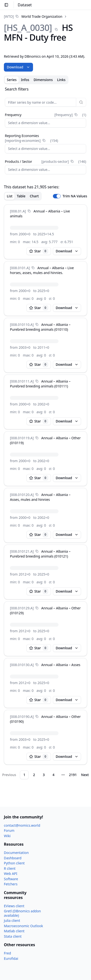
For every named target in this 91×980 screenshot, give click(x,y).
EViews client (14, 906)
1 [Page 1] (24, 775)
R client (10, 868)
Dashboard (13, 858)
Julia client (12, 920)
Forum (9, 830)
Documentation (16, 853)
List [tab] (10, 196)
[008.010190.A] (22, 717)
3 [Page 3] (44, 775)
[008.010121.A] (22, 551)
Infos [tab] (25, 80)
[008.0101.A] (20, 268)
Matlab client (14, 931)
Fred (7, 953)
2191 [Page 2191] (73, 775)
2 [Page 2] (34, 775)
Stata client (13, 936)
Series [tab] (12, 80)
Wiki (7, 836)
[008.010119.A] (22, 438)
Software (11, 879)
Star (39, 251)
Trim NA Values (75, 196)
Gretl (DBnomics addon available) (22, 913)
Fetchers (11, 884)
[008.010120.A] (22, 495)
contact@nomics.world (22, 825)
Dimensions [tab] (43, 80)
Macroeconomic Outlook (23, 926)
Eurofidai (11, 958)
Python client (14, 863)
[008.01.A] (18, 211)
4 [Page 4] (53, 775)
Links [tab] (61, 80)
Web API (11, 874)
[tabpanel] (45, 433)
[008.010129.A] (22, 608)
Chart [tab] (34, 196)
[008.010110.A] (22, 325)
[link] (33, 16)
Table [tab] (21, 196)
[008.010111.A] (22, 381)
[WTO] (9, 16)
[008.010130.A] (22, 665)
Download (18, 67)
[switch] (57, 196)
